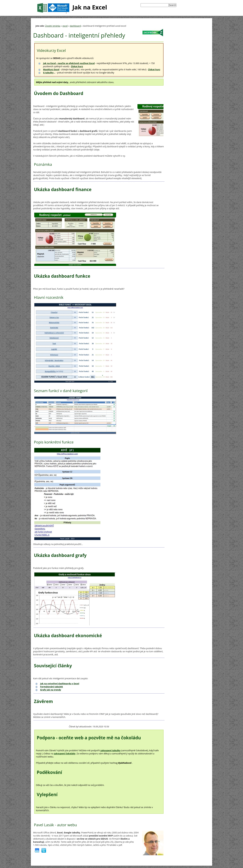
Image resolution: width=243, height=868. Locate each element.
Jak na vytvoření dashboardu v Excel (60, 684)
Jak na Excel (71, 8)
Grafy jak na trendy (51, 690)
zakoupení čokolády (65, 754)
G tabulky (48, 73)
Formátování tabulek (52, 687)
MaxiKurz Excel (51, 69)
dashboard (75, 26)
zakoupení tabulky (110, 750)
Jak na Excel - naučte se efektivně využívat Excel (69, 63)
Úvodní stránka (53, 26)
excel (65, 26)
